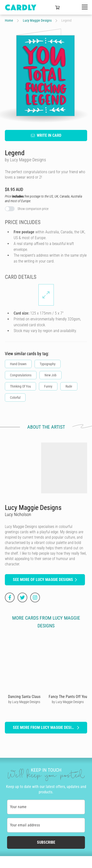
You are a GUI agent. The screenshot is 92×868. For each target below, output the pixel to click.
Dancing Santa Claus (24, 697)
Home (9, 20)
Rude (69, 386)
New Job (51, 375)
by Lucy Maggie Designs (24, 702)
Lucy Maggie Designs (37, 20)
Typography (48, 364)
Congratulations (21, 375)
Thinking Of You (20, 386)
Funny (48, 386)
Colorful (15, 398)
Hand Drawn (18, 364)
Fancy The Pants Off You (68, 697)
